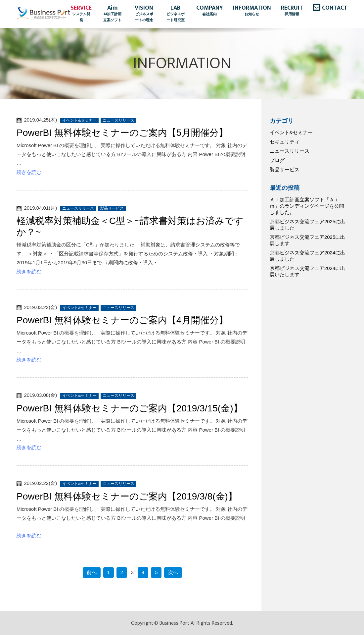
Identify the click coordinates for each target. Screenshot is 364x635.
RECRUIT (292, 11)
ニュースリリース (290, 151)
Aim (112, 14)
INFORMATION (252, 11)
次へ (173, 572)
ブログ (277, 160)
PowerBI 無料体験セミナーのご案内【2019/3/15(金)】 (130, 408)
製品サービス (285, 169)
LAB (176, 14)
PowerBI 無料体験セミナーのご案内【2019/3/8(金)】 (127, 496)
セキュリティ (285, 142)
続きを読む (29, 172)
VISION (144, 14)
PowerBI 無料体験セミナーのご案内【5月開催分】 (122, 133)
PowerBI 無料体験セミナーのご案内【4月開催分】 (122, 320)
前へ (92, 572)
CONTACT (335, 8)
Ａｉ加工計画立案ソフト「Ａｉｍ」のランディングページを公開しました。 (307, 206)
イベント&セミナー (291, 132)
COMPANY (210, 11)
